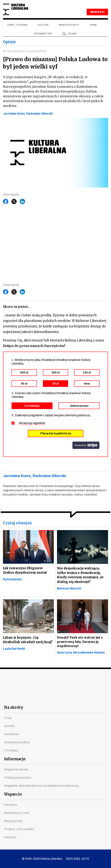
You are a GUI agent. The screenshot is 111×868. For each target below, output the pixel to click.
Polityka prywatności (18, 778)
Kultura (43, 25)
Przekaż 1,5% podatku (19, 829)
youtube (36, 698)
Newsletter (12, 734)
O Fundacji (11, 750)
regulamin (39, 423)
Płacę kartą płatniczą (56, 433)
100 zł (87, 372)
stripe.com (86, 445)
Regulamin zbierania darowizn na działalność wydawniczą (41, 786)
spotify (89, 698)
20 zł (55, 384)
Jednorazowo (79, 406)
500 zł (24, 372)
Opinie (93, 25)
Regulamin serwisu (16, 769)
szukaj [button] (72, 34)
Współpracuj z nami (17, 813)
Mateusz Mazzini (69, 590)
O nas (8, 718)
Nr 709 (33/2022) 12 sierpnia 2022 (25, 51)
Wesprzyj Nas (13, 821)
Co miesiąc (32, 406)
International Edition (17, 742)
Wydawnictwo (43, 34)
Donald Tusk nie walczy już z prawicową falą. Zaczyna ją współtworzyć (80, 643)
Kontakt (9, 726)
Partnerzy (11, 805)
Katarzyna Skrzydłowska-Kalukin (81, 654)
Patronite (10, 837)
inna (87, 384)
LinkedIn (22, 202)
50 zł (24, 384)
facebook (22, 698)
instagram (49, 698)
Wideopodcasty (69, 25)
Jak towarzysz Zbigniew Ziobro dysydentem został (26, 571)
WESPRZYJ (97, 12)
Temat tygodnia (17, 25)
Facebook (6, 202)
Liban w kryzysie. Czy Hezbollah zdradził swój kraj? (28, 641)
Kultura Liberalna (16, 10)
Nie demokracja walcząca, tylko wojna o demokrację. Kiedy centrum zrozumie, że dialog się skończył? (81, 576)
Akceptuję (32, 423)
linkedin (76, 698)
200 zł (56, 372)
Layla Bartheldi (14, 651)
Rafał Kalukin (12, 580)
